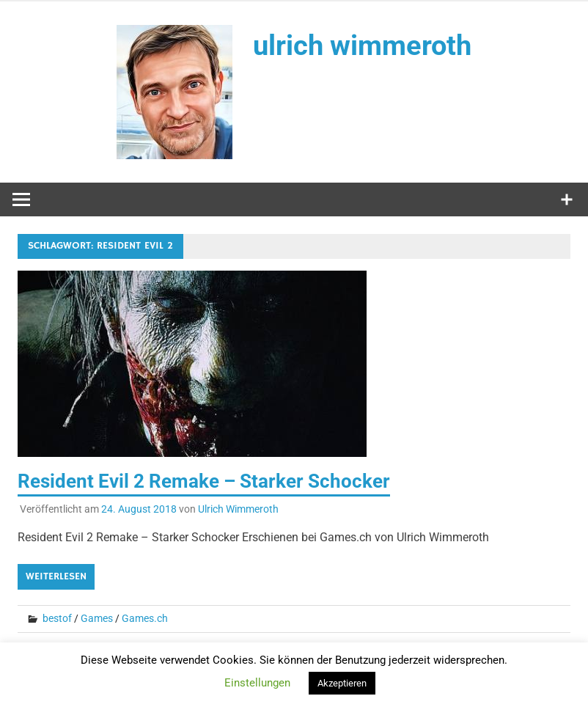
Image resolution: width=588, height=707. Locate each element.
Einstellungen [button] (257, 683)
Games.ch (145, 618)
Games (97, 618)
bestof (57, 618)
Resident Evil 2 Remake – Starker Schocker (204, 481)
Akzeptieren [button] (342, 683)
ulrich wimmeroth (362, 45)
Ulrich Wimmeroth (238, 509)
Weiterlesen (56, 576)
